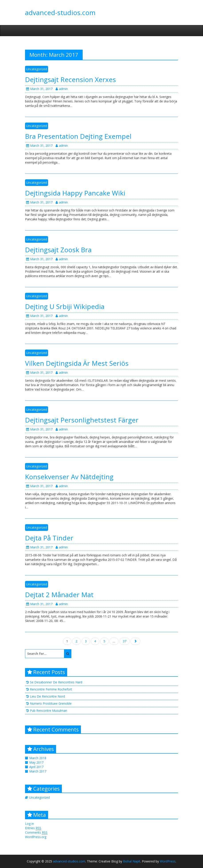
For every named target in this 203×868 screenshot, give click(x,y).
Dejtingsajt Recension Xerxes (70, 79)
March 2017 (38, 771)
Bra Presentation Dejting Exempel (78, 136)
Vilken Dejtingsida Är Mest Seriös (77, 363)
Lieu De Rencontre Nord (47, 696)
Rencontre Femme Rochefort (51, 689)
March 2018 (38, 758)
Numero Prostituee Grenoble (51, 703)
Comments (36, 833)
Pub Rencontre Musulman (49, 711)
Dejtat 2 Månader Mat (59, 595)
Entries (33, 828)
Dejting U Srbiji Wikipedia (65, 306)
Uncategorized (37, 69)
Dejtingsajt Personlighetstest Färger (82, 420)
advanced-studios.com (60, 13)
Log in (29, 824)
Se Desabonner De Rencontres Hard (56, 682)
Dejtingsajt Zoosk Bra (58, 250)
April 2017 (36, 767)
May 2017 (36, 762)
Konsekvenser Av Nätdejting (69, 477)
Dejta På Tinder (49, 538)
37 (125, 641)
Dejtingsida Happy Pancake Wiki (75, 193)
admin (62, 89)
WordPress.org (36, 837)
